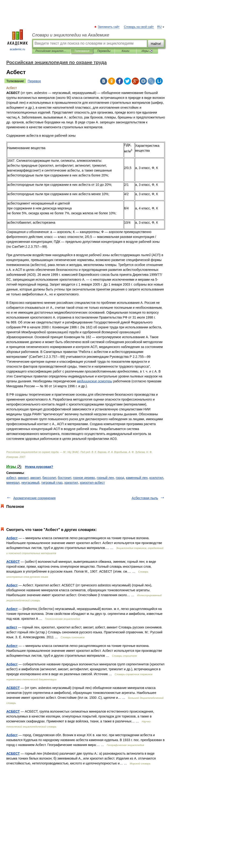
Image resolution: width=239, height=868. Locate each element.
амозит (35, 478)
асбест (12, 627)
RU (159, 27)
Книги (125, 51)
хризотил (71, 483)
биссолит (49, 478)
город (120, 478)
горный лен (105, 478)
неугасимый (30, 483)
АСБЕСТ (13, 562)
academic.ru (18, 40)
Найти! (156, 44)
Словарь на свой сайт (139, 27)
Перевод (34, 81)
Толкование (15, 81)
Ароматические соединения (34, 498)
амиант (23, 478)
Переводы (104, 51)
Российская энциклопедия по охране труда (51, 51)
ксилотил (156, 478)
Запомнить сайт (109, 27)
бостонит (65, 478)
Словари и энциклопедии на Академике (71, 35)
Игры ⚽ (147, 51)
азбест (11, 478)
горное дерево (84, 478)
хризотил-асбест (92, 483)
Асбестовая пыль (145, 498)
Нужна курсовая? (39, 467)
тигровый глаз (52, 483)
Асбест (12, 538)
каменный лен (137, 478)
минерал (13, 483)
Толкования (82, 51)
